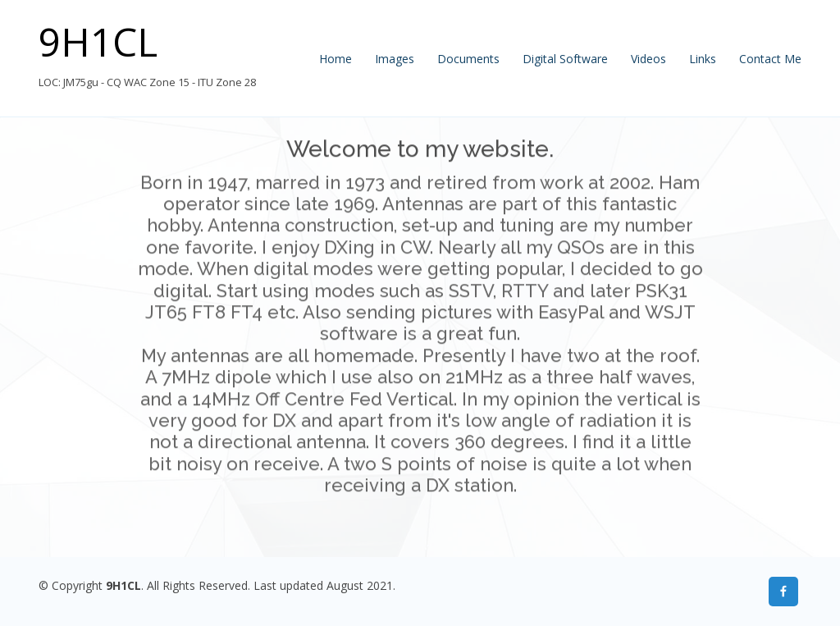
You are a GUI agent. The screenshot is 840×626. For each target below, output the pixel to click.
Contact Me (770, 59)
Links (703, 59)
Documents (468, 59)
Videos (648, 59)
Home (336, 59)
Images (395, 59)
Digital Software (565, 59)
